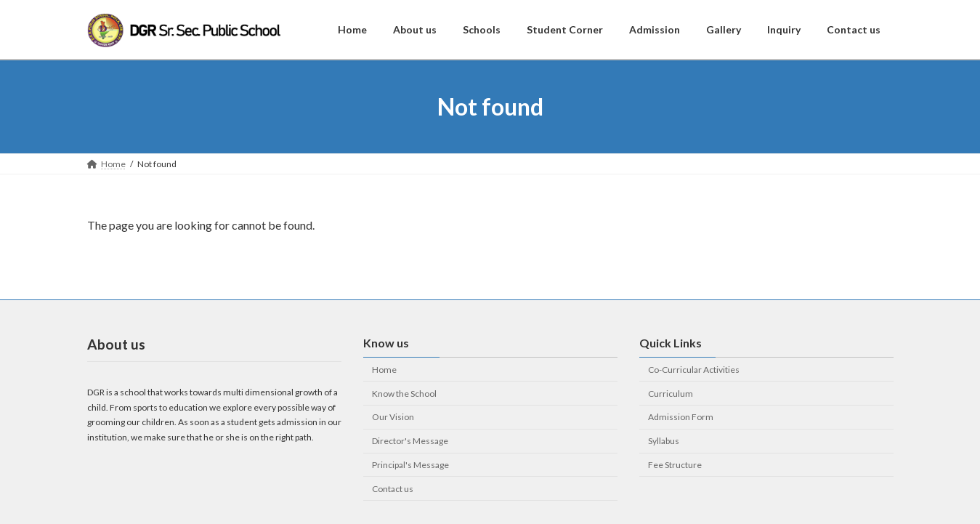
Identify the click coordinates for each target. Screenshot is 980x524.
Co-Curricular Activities (694, 369)
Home (384, 369)
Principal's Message (410, 465)
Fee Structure (675, 465)
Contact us (393, 488)
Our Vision (393, 417)
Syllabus (664, 441)
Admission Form (681, 417)
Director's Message (410, 441)
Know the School (404, 393)
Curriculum (671, 393)
